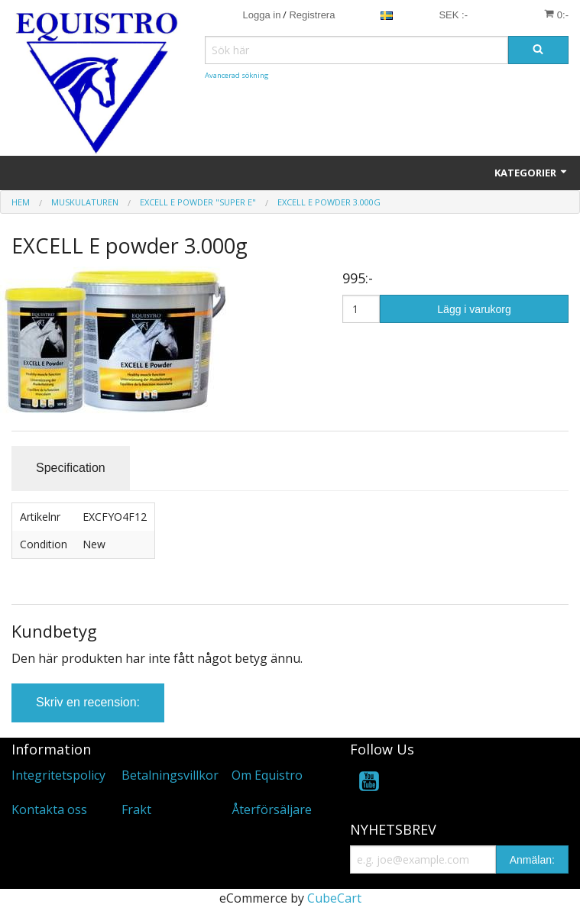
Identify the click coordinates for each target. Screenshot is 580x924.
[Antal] (361, 309)
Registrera (312, 15)
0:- (556, 15)
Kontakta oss (49, 809)
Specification (71, 468)
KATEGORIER (531, 173)
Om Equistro (267, 775)
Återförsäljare (272, 809)
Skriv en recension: (88, 702)
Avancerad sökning (237, 75)
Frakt (136, 809)
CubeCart (334, 898)
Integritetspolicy (58, 775)
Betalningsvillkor (170, 775)
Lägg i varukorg (474, 309)
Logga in (262, 15)
